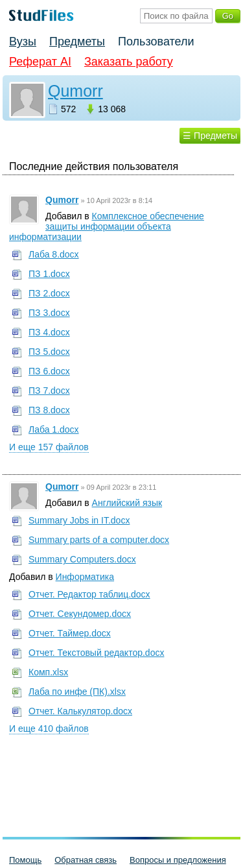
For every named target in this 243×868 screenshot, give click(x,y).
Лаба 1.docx (54, 429)
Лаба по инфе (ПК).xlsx (77, 692)
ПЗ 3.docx (49, 313)
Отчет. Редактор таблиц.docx (89, 594)
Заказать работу (129, 62)
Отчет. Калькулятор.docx (80, 711)
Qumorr (75, 91)
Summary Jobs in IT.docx (79, 520)
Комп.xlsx (48, 672)
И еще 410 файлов (49, 729)
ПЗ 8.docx (49, 410)
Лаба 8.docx (54, 254)
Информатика (85, 577)
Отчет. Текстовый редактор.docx (96, 653)
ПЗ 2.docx (49, 293)
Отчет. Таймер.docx (70, 633)
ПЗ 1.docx (49, 274)
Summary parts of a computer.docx (99, 540)
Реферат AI (40, 62)
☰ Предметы (210, 136)
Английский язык (127, 503)
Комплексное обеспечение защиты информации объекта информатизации (107, 226)
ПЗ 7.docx (49, 391)
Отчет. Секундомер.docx (80, 614)
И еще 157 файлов (49, 447)
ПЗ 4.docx (49, 332)
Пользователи (156, 42)
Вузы (23, 42)
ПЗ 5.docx (49, 352)
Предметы (77, 42)
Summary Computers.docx (82, 559)
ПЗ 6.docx (49, 371)
